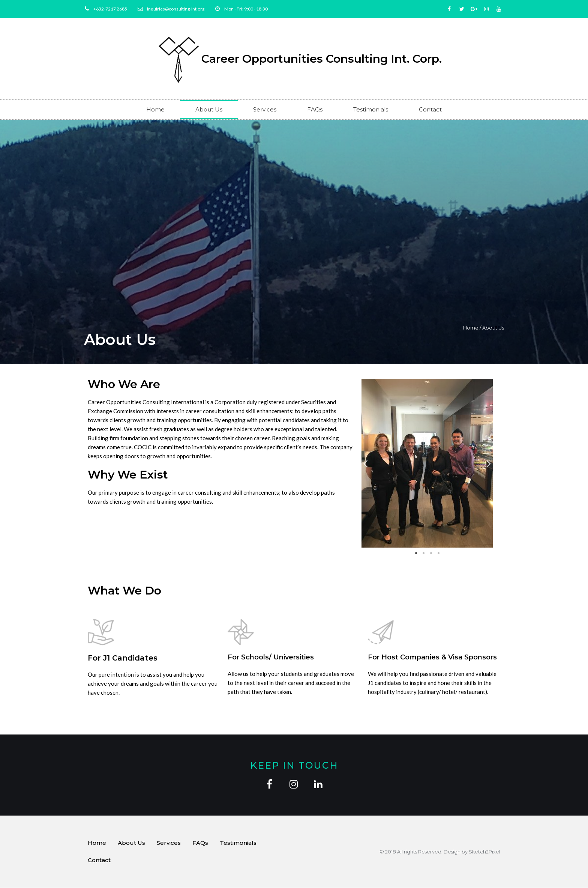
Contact (430, 109)
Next (489, 463)
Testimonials (371, 109)
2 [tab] (423, 553)
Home (155, 109)
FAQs (315, 109)
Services (265, 109)
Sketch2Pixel (484, 852)
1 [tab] (416, 553)
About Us (209, 109)
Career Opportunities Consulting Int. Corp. (322, 59)
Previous (366, 463)
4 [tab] (438, 553)
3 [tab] (431, 553)
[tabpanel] (427, 463)
